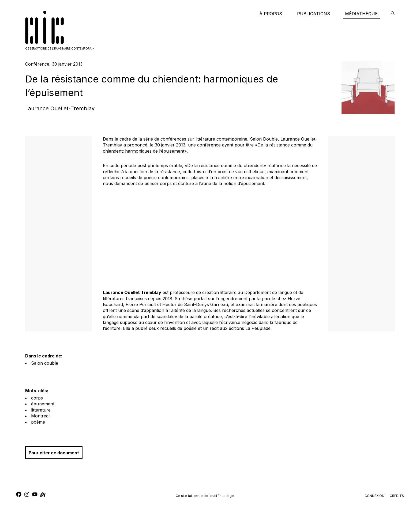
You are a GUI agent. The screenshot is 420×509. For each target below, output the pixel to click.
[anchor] (43, 495)
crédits (397, 496)
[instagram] (27, 495)
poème (38, 422)
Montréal (40, 416)
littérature (41, 410)
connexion (374, 496)
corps (37, 398)
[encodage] (393, 14)
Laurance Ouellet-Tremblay (60, 108)
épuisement (43, 404)
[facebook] (19, 495)
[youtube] (35, 495)
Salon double (45, 363)
